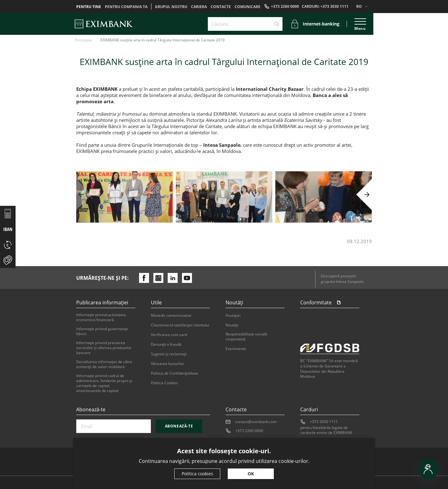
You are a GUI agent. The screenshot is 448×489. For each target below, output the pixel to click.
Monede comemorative (171, 316)
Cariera (199, 7)
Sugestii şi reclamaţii (169, 354)
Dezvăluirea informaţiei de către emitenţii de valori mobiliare (104, 364)
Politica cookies (197, 474)
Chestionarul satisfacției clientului (180, 325)
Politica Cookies (164, 383)
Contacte (221, 7)
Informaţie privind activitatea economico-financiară (101, 317)
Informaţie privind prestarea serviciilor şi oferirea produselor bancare (104, 348)
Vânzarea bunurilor (168, 364)
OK (251, 474)
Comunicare (247, 7)
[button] (84, 195)
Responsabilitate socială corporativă (246, 337)
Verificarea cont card (169, 335)
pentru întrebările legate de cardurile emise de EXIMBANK (326, 430)
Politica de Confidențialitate (175, 373)
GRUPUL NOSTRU (171, 7)
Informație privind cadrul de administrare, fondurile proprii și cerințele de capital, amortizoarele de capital (104, 383)
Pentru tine (89, 7)
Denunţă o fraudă (166, 344)
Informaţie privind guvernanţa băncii (102, 331)
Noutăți (232, 325)
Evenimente (236, 349)
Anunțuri (233, 316)
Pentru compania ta (126, 7)
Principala (83, 40)
